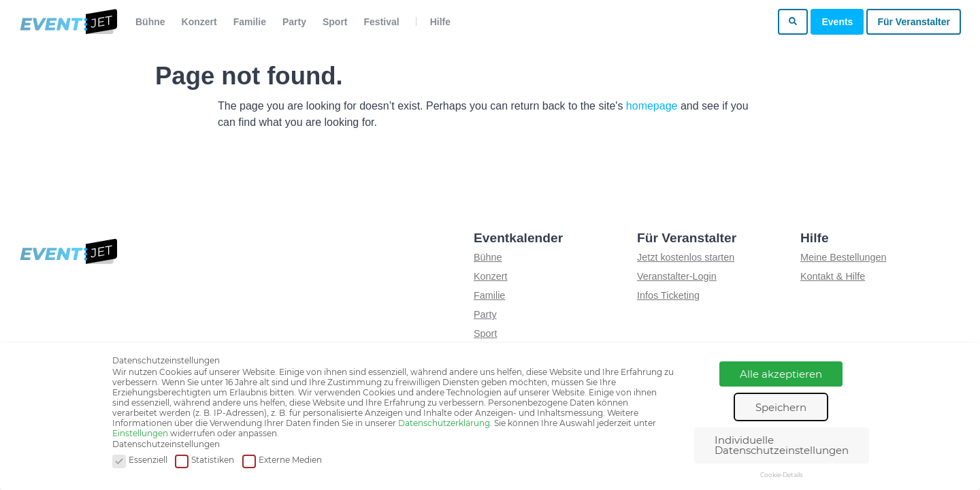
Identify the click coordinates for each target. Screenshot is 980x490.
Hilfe (440, 22)
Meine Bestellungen (843, 257)
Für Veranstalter (914, 22)
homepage (652, 106)
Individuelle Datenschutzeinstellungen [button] (782, 445)
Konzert (199, 22)
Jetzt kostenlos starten (686, 257)
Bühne (150, 22)
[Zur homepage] (68, 22)
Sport (335, 22)
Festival (382, 22)
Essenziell (140, 460)
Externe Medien (282, 460)
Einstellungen (140, 433)
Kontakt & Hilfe (833, 276)
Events (837, 22)
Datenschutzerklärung (444, 423)
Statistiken (205, 460)
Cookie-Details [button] (781, 475)
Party (294, 22)
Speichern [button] (781, 407)
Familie (250, 22)
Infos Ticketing (668, 295)
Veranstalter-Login (677, 276)
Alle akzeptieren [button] (781, 374)
